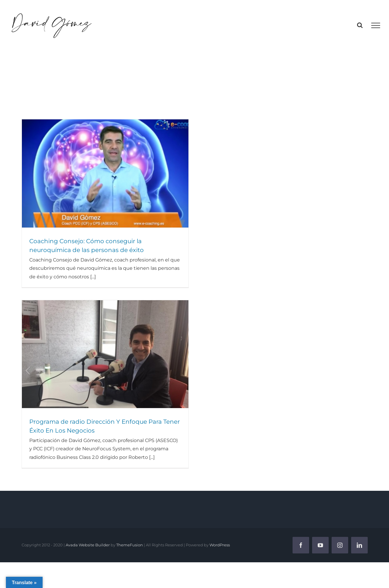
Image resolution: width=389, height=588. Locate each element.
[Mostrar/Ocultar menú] (376, 25)
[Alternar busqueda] (360, 25)
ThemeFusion (130, 545)
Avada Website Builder (88, 545)
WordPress (220, 545)
